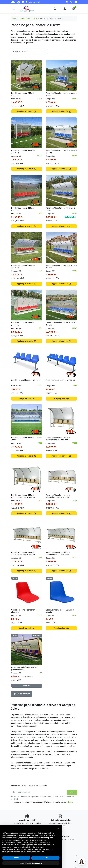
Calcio (35, 18)
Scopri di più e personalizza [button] (31, 863)
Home (15, 18)
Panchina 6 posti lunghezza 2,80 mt (60, 380)
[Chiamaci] (33, 2)
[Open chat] (82, 862)
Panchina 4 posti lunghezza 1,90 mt (26, 380)
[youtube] (76, 2)
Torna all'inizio (21, 694)
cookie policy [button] (43, 840)
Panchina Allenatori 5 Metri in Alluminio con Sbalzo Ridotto (23, 554)
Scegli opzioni (27, 399)
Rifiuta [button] (16, 858)
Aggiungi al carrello (27, 112)
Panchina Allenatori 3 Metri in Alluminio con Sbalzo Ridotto (23, 496)
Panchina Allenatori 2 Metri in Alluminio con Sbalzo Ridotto (58, 439)
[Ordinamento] (29, 52)
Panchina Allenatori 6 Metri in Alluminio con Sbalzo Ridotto (58, 554)
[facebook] (67, 2)
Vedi (27, 686)
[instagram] (71, 2)
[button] (55, 9)
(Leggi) (71, 802)
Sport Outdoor (25, 18)
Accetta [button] (45, 858)
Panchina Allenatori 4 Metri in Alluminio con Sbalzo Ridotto (58, 496)
